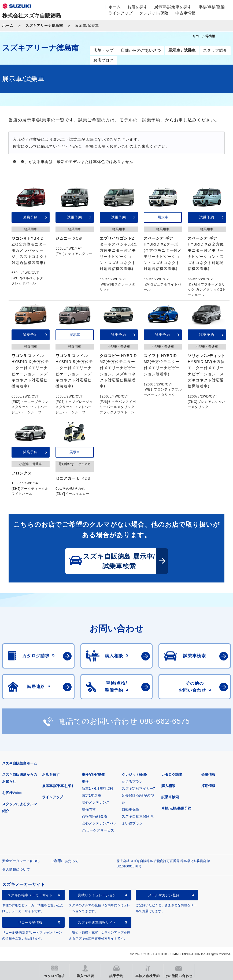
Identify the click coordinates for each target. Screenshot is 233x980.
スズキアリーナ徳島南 (44, 26)
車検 (85, 782)
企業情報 (208, 775)
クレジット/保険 (154, 13)
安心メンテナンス (96, 802)
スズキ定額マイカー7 (138, 788)
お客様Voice (12, 793)
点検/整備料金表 (95, 816)
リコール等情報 (30, 923)
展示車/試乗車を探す (173, 7)
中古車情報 (185, 13)
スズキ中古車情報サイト (97, 923)
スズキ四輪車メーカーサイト (30, 895)
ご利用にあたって (65, 861)
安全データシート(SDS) (21, 861)
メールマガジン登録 (164, 895)
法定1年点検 (91, 795)
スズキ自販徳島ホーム (20, 763)
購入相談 (168, 786)
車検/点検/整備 (212, 7)
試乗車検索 (170, 797)
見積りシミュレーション (97, 895)
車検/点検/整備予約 (176, 808)
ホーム (115, 7)
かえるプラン (132, 782)
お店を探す (137, 7)
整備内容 (89, 809)
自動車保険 (130, 809)
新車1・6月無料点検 (98, 788)
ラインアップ (120, 13)
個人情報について (16, 869)
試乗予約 (30, 217)
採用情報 (208, 786)
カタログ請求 (172, 775)
